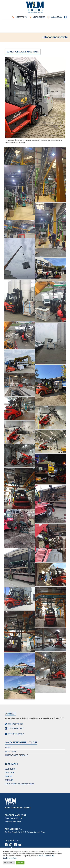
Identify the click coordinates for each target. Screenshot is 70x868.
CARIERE (8, 776)
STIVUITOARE (10, 751)
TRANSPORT (10, 773)
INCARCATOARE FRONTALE (16, 755)
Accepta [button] (20, 863)
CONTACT (9, 780)
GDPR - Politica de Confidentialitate (19, 784)
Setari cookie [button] (9, 863)
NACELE (8, 748)
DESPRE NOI (10, 769)
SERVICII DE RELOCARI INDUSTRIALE (23, 52)
